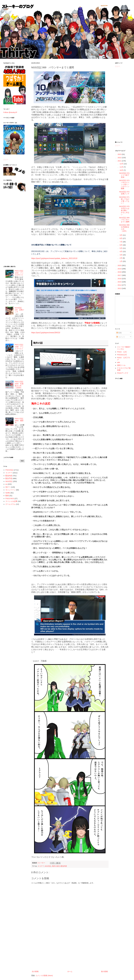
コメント (121, 337)
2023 (120, 154)
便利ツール (121, 365)
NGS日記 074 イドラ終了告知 (125, 175)
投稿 (119, 333)
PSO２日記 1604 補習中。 (19, 421)
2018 (120, 272)
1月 (121, 261)
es (6, 484)
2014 (120, 285)
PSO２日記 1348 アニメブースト (19, 347)
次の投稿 (35, 971)
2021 (120, 161)
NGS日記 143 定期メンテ (19, 310)
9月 (121, 235)
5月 (121, 248)
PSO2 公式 (122, 352)
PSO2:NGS (10, 498)
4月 (121, 251)
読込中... (7, 160)
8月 (121, 238)
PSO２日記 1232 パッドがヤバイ (19, 273)
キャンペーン (10, 490)
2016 (120, 279)
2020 (120, 265)
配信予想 (9, 478)
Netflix (8, 493)
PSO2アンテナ (123, 373)
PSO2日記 (9, 470)
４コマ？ (41, 866)
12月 (122, 164)
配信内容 (64, 866)
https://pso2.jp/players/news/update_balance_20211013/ (54, 258)
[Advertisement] (70, 951)
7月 (121, 242)
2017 (120, 275)
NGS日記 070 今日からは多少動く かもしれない (125, 210)
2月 (121, 258)
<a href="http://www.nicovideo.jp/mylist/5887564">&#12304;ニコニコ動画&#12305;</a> (124, 310)
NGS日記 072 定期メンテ (125, 193)
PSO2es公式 (122, 355)
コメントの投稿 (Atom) (44, 975)
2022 (120, 158)
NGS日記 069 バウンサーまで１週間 (125, 220)
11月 (122, 167)
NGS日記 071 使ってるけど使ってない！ (125, 200)
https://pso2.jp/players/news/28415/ (46, 333)
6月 (121, 245)
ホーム (70, 971)
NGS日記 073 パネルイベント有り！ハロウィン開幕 (125, 184)
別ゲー (8, 487)
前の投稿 (104, 971)
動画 (7, 496)
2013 (120, 288)
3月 (121, 255)
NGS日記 (48, 866)
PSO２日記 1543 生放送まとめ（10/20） (19, 385)
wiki (119, 362)
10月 (122, 170)
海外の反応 (56, 866)
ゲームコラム (10, 504)
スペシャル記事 (11, 501)
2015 (120, 282)
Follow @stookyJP (10, 112)
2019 (120, 269)
